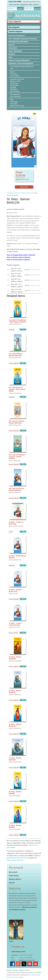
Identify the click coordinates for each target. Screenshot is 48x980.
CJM (12, 69)
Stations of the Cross (17, 106)
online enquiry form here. (15, 860)
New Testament (15, 96)
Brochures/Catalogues (17, 36)
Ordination (14, 89)
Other (10, 57)
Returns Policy (25, 970)
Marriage (13, 87)
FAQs (30, 5)
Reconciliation (15, 91)
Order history (14, 876)
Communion (14, 83)
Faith (12, 100)
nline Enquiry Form (19, 952)
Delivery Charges (13, 970)
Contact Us (36, 5)
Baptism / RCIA (15, 81)
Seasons (12, 45)
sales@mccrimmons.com (31, 2)
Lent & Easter (15, 76)
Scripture (12, 54)
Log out (12, 883)
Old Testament (15, 94)
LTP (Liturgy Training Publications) (22, 67)
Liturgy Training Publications (19, 60)
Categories (10, 193)
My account (13, 872)
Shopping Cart (24, 5)
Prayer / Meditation (15, 51)
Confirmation (14, 85)
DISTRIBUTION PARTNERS (18, 42)
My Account (16, 5)
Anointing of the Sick (17, 79)
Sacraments (13, 48)
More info (23, 329)
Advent (12, 72)
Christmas (14, 74)
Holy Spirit (14, 104)
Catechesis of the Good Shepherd (21, 63)
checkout (37, 8)
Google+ (21, 977)
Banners (17, 193)
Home (11, 5)
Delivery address (15, 879)
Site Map (15, 977)
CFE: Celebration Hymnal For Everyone (23, 39)
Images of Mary (26, 193)
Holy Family (14, 102)
